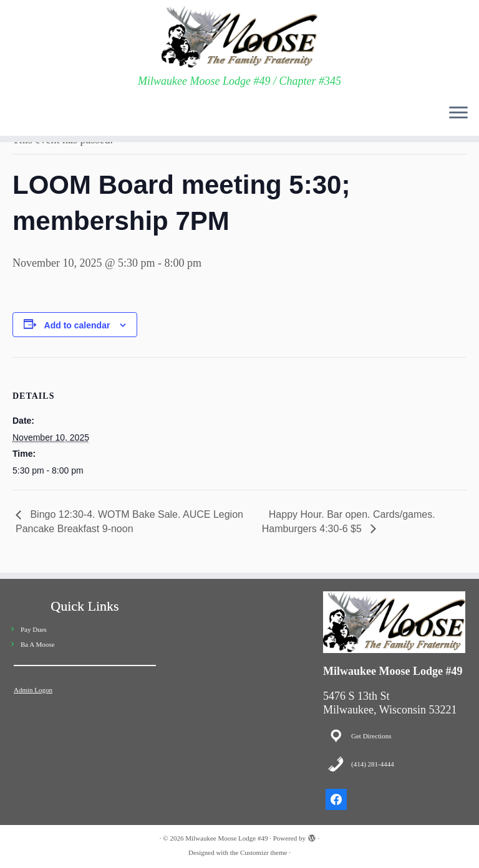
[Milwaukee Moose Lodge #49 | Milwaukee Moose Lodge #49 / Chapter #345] (239, 37)
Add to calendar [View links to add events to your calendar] (77, 325)
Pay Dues (34, 629)
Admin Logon (33, 690)
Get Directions (371, 736)
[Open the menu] (458, 113)
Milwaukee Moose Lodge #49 (226, 838)
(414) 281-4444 (373, 764)
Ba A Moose (37, 644)
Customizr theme (264, 852)
